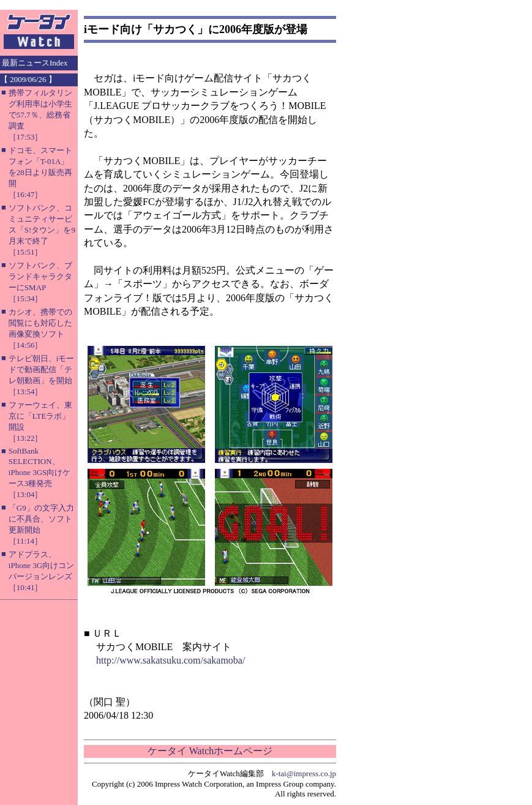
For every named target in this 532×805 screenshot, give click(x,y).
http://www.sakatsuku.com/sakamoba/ (170, 660)
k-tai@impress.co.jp (304, 773)
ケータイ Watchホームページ (210, 751)
